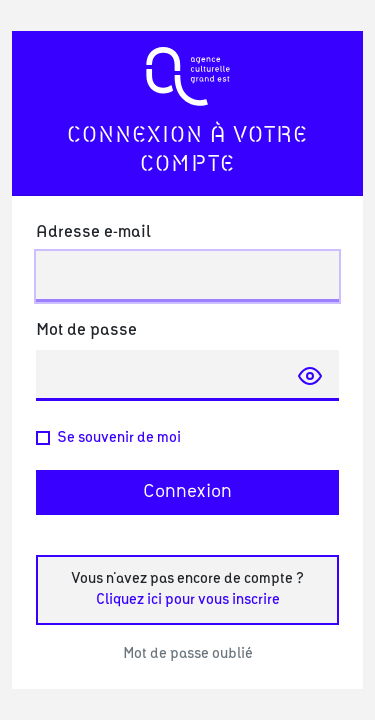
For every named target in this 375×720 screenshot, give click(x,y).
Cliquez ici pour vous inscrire (188, 600)
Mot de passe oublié (188, 654)
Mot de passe (86, 330)
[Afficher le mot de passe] (310, 375)
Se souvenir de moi (119, 438)
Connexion (187, 492)
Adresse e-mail (93, 232)
